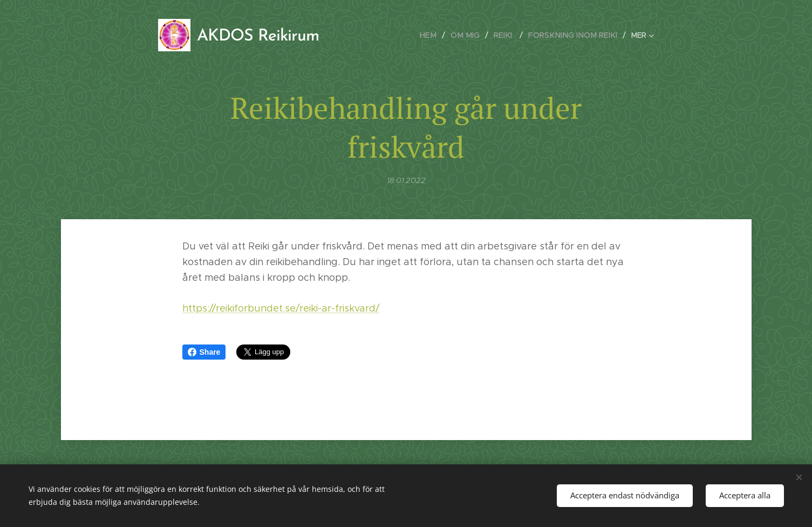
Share (204, 352)
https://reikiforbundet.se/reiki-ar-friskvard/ (281, 309)
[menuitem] (439, 35)
